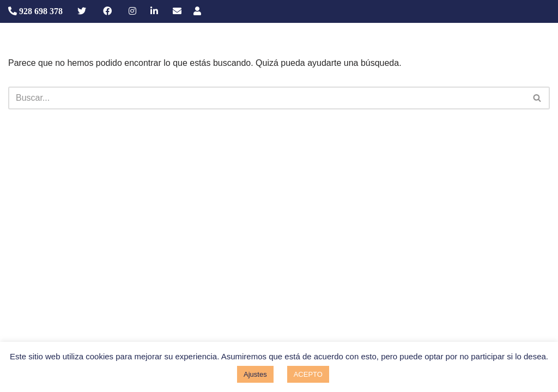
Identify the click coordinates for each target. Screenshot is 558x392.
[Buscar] (267, 98)
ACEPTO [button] (308, 374)
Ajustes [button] (255, 374)
